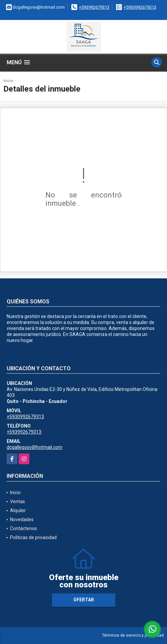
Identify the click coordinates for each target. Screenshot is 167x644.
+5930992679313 (140, 7)
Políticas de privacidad (33, 537)
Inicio (8, 81)
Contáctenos (23, 528)
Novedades (22, 519)
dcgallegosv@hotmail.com (34, 447)
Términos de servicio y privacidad (133, 635)
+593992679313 (94, 7)
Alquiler (18, 510)
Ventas (17, 501)
